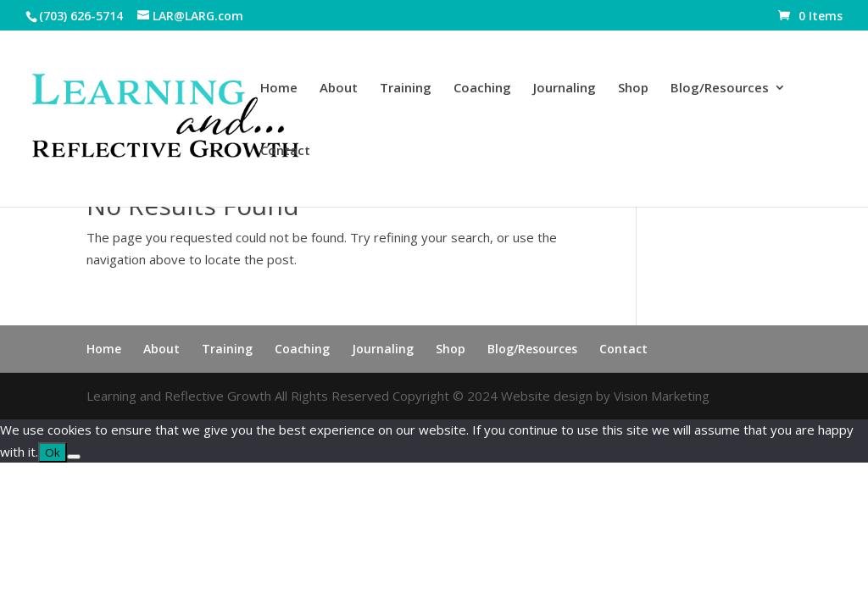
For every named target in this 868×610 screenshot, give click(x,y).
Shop (633, 89)
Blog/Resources (720, 89)
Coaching (482, 89)
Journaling (565, 89)
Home (279, 89)
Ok (53, 452)
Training (406, 89)
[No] (74, 457)
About (339, 89)
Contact (285, 151)
